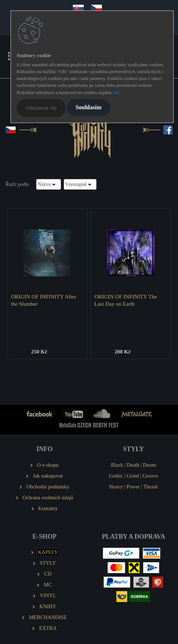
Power (133, 487)
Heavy (116, 487)
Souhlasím (88, 107)
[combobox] (49, 184)
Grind (133, 476)
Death (133, 465)
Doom (149, 465)
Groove (150, 476)
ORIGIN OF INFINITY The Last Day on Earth (126, 300)
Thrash (151, 487)
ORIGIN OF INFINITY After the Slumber (44, 300)
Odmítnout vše (41, 108)
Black (117, 465)
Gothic (116, 476)
